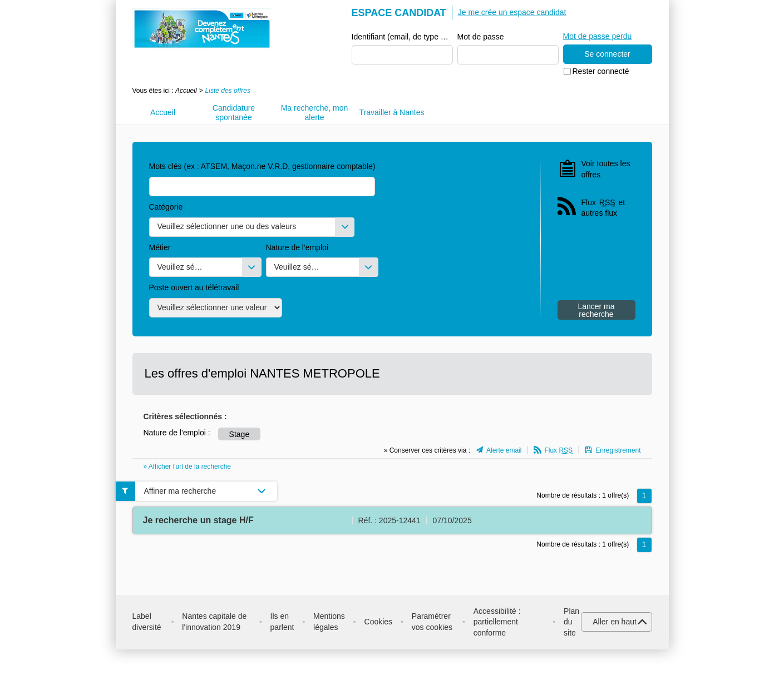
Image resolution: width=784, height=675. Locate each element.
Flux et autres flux (603, 208)
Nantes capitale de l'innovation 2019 (214, 622)
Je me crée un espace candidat (512, 12)
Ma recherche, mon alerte (315, 113)
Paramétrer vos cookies (432, 622)
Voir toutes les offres (606, 169)
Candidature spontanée (234, 113)
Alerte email (504, 450)
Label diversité (147, 622)
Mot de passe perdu (598, 36)
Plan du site (571, 622)
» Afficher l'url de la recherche (188, 466)
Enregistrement (618, 450)
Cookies (379, 622)
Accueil (186, 91)
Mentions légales (329, 622)
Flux (558, 450)
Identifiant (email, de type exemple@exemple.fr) (402, 37)
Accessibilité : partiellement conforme (497, 622)
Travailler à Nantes (392, 112)
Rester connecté (601, 71)
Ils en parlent (282, 622)
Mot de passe (481, 37)
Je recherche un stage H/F (198, 520)
